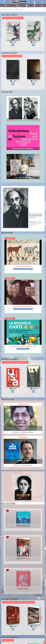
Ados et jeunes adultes (23, 349)
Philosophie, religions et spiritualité (23, 269)
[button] (42, 34)
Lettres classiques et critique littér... (23, 309)
